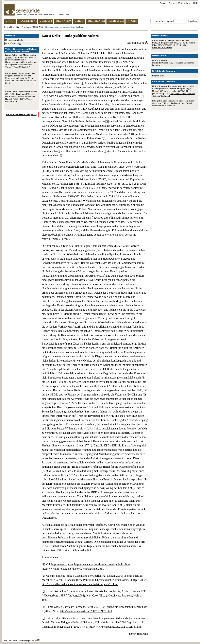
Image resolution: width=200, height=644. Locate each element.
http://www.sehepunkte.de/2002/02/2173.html (86, 611)
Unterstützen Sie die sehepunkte (21, 114)
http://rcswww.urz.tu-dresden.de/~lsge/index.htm (102, 564)
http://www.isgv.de (62, 564)
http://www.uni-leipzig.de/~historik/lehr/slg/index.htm (72, 569)
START (10, 21)
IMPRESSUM (116, 21)
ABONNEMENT (28, 21)
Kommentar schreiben (15, 40)
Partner (172, 3)
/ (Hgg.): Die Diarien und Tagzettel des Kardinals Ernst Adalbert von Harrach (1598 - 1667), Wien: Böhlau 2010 (21, 96)
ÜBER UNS (46, 21)
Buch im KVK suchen (162, 48)
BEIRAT (79, 21)
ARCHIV (133, 21)
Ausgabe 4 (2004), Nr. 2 (33, 27)
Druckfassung (13, 44)
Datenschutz (184, 3)
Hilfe (195, 3)
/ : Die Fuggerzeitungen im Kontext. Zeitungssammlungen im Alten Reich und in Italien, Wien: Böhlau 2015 (21, 78)
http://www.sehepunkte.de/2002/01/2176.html (115, 627)
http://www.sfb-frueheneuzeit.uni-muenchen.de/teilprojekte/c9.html (80, 584)
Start (18, 27)
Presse (163, 3)
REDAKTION (64, 21)
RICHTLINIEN (97, 21)
